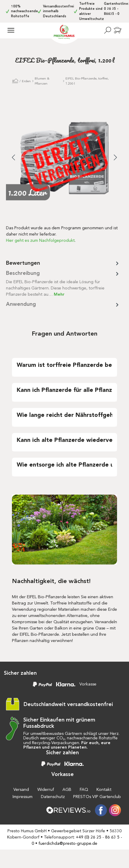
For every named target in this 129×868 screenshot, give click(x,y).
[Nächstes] (116, 158)
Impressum (23, 797)
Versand (21, 790)
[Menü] (11, 30)
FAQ (84, 790)
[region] (64, 162)
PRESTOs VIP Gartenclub (97, 797)
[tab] (63, 283)
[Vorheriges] (13, 158)
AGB (67, 790)
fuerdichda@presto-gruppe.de (68, 843)
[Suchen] (107, 30)
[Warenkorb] (118, 31)
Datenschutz (53, 797)
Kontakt (104, 790)
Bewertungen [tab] (63, 263)
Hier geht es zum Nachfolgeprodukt (40, 240)
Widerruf (46, 790)
